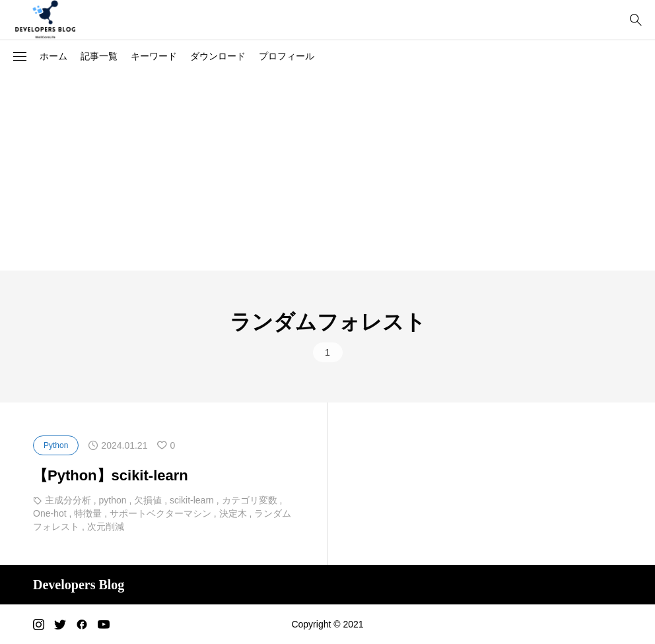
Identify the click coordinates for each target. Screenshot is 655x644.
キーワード (154, 56)
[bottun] (636, 20)
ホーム (53, 56)
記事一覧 (99, 56)
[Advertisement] (327, 172)
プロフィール (287, 56)
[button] (20, 57)
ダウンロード (218, 56)
